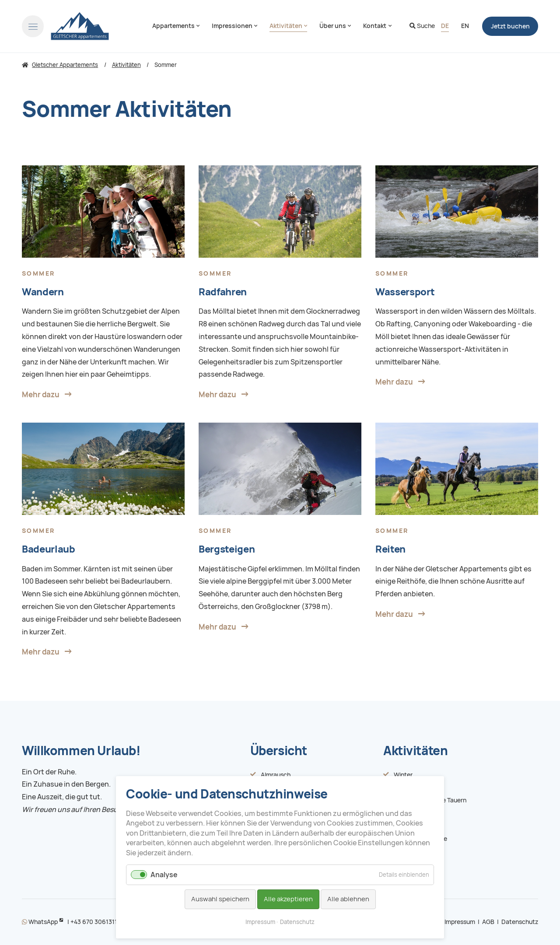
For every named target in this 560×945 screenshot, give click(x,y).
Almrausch (276, 775)
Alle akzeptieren (288, 899)
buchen (510, 26)
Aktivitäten (415, 751)
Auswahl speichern (220, 899)
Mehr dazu (41, 395)
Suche (422, 26)
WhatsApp (40, 922)
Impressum (460, 922)
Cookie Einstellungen (369, 843)
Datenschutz (520, 922)
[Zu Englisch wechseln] (465, 26)
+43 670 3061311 (94, 922)
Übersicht (279, 751)
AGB (488, 922)
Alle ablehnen (348, 899)
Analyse (164, 875)
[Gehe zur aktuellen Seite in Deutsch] (445, 26)
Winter (403, 775)
